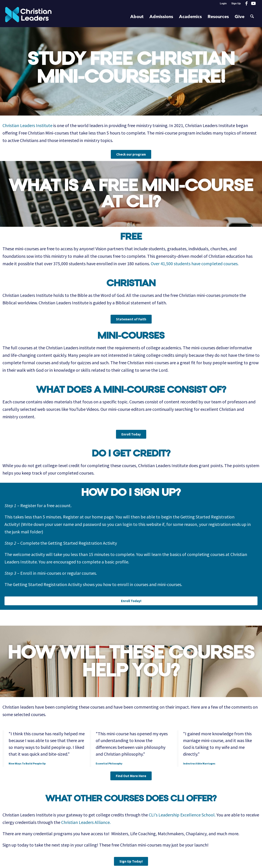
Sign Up (236, 3)
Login (223, 3)
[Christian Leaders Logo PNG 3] (28, 17)
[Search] (252, 17)
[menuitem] (223, 3)
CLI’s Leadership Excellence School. (182, 815)
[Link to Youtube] (253, 3)
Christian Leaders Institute (27, 125)
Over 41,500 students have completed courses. (195, 264)
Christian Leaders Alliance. (86, 822)
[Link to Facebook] (247, 3)
